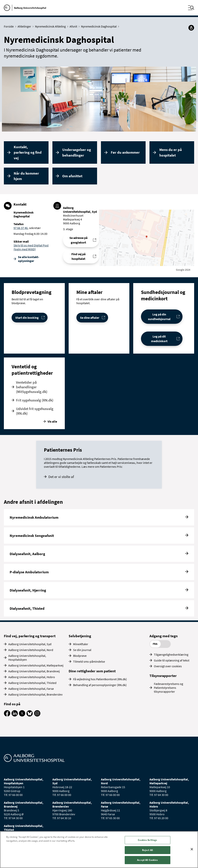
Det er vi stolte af (61, 477)
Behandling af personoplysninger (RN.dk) (100, 685)
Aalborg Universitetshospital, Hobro (32, 677)
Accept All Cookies (147, 860)
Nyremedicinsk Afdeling (51, 26)
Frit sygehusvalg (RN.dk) (35, 400)
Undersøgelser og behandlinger (77, 152)
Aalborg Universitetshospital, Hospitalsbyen (27, 658)
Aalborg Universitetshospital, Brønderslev (35, 694)
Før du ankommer (125, 152)
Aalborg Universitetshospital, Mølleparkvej (36, 665)
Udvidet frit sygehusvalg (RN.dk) (35, 411)
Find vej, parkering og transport (30, 636)
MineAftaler (81, 644)
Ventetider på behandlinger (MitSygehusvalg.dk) (32, 387)
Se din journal (82, 650)
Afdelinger (25, 26)
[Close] (192, 849)
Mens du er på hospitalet (171, 152)
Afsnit (74, 26)
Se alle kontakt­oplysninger (29, 259)
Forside (10, 26)
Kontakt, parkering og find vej (28, 152)
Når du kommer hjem (26, 176)
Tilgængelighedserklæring (171, 654)
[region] (99, 850)
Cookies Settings (147, 840)
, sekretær (34, 228)
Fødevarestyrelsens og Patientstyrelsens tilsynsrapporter (169, 688)
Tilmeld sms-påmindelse (89, 661)
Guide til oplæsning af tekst (172, 660)
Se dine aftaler (90, 318)
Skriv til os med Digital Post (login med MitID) (31, 247)
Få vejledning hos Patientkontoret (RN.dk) (100, 679)
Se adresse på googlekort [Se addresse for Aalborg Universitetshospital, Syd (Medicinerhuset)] (78, 240)
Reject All (148, 850)
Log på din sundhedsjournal (159, 317)
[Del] (191, 28)
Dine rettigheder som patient (92, 671)
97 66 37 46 (21, 228)
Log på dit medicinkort (159, 339)
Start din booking (27, 318)
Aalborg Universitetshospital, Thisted (32, 683)
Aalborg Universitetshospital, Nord (31, 650)
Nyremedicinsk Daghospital (100, 26)
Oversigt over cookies (168, 666)
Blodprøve (80, 656)
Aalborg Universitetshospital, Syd (30, 644)
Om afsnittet (72, 176)
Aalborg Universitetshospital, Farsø (31, 689)
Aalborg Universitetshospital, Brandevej (34, 671)
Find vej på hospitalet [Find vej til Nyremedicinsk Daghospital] (78, 256)
